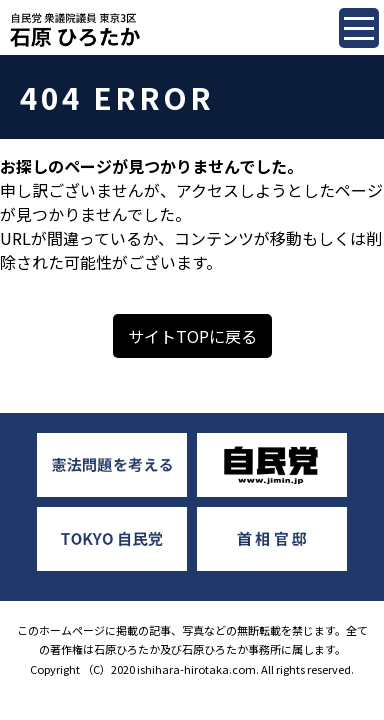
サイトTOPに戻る (192, 336)
